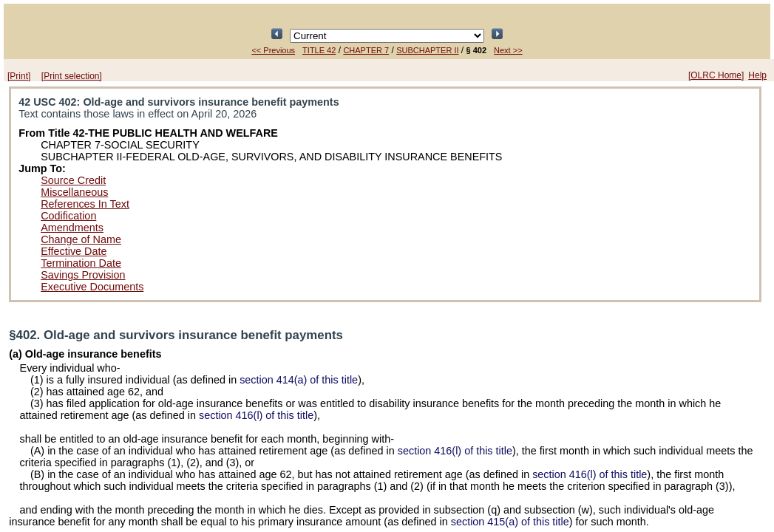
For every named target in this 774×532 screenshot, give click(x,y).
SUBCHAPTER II (427, 50)
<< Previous (273, 50)
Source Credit (73, 180)
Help (757, 75)
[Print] (19, 76)
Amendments (72, 228)
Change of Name (81, 239)
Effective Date (74, 251)
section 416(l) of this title (256, 415)
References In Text (85, 204)
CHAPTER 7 (366, 50)
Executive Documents (92, 287)
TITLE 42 (319, 50)
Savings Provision (83, 275)
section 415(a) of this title (510, 522)
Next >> (508, 50)
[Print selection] (72, 76)
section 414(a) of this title (299, 380)
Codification (68, 216)
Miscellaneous (74, 192)
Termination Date (81, 263)
